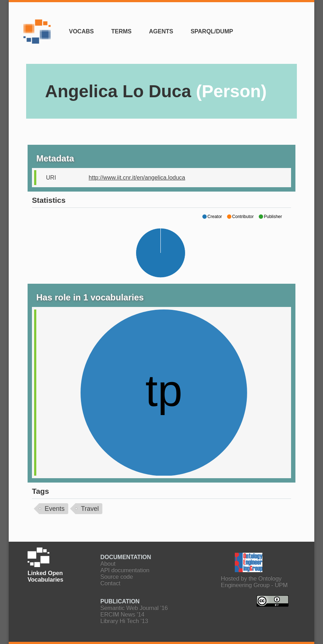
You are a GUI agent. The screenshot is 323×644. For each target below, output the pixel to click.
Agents (161, 31)
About (108, 564)
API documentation (125, 570)
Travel (90, 509)
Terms (121, 31)
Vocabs (81, 31)
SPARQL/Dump (212, 31)
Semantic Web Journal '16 (134, 608)
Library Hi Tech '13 (124, 621)
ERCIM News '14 (122, 614)
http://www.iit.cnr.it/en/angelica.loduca (137, 178)
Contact (111, 583)
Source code (117, 577)
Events (55, 509)
